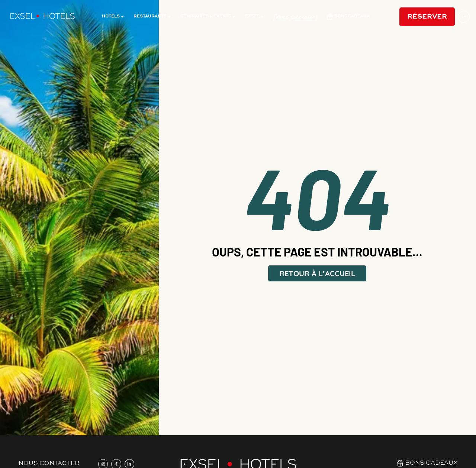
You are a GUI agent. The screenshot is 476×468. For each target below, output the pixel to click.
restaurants (152, 17)
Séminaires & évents (208, 17)
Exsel (255, 17)
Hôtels (113, 17)
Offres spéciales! (295, 17)
